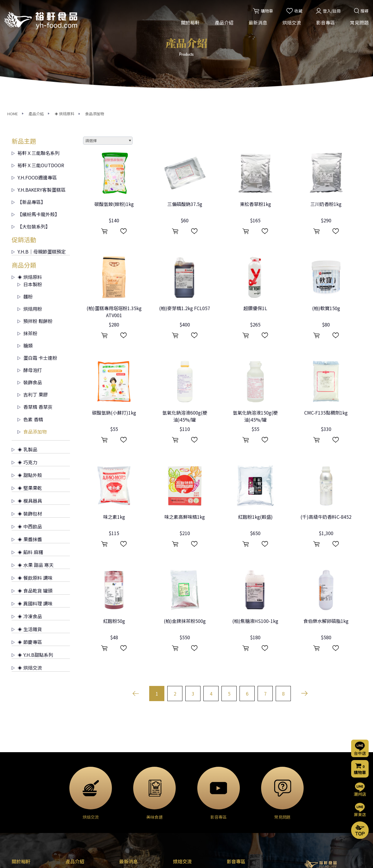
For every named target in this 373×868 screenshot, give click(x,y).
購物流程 (235, 811)
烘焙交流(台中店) (189, 786)
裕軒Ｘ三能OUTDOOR (38, 73)
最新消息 (258, 23)
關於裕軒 (190, 23)
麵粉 (25, 205)
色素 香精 (30, 327)
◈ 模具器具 (27, 409)
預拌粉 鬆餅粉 (35, 229)
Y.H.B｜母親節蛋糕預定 (39, 160)
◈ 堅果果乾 (27, 396)
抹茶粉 (27, 241)
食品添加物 (32, 340)
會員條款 (235, 834)
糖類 (25, 254)
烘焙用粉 (30, 217)
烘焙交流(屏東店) (189, 794)
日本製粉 (30, 192)
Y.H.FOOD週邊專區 (34, 85)
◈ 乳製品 (24, 357)
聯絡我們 (236, 794)
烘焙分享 (181, 801)
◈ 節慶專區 (27, 550)
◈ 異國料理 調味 (32, 511)
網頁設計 (253, 858)
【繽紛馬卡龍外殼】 (36, 122)
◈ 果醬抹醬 (27, 447)
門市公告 (127, 801)
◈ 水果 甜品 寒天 (33, 473)
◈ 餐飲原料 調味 (32, 486)
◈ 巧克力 (24, 370)
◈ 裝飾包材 (27, 422)
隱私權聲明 (237, 827)
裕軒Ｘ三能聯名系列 (36, 61)
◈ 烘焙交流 (27, 576)
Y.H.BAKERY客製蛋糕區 (39, 98)
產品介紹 (224, 23)
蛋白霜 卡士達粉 (37, 266)
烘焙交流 (292, 23)
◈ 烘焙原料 (27, 185)
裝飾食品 (30, 290)
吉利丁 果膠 (33, 303)
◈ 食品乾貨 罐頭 (32, 499)
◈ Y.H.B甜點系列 (32, 563)
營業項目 (20, 801)
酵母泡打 (30, 278)
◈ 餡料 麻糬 (27, 460)
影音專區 (326, 23)
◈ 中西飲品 (27, 434)
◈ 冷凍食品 (27, 524)
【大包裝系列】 (31, 135)
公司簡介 (20, 786)
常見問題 (359, 23)
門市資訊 (235, 819)
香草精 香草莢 (35, 315)
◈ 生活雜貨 (27, 537)
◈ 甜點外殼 (27, 383)
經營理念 (20, 794)
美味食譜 (181, 809)
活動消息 (127, 786)
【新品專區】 (29, 110)
